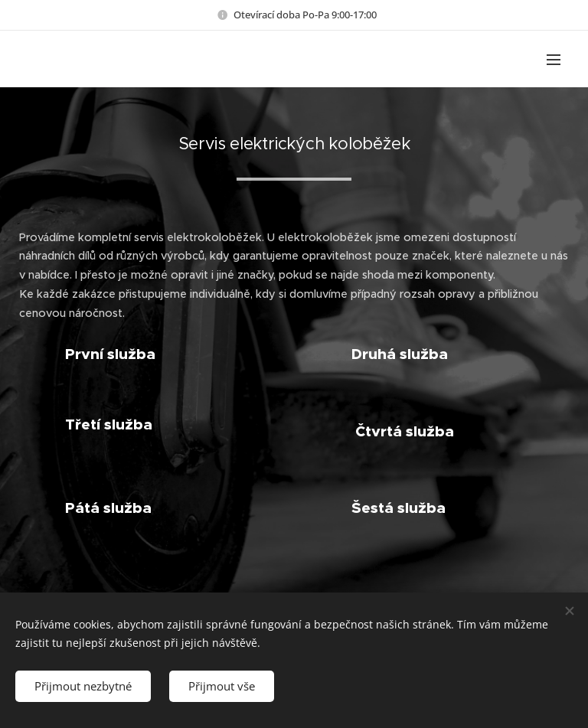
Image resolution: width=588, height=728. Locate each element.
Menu (554, 60)
